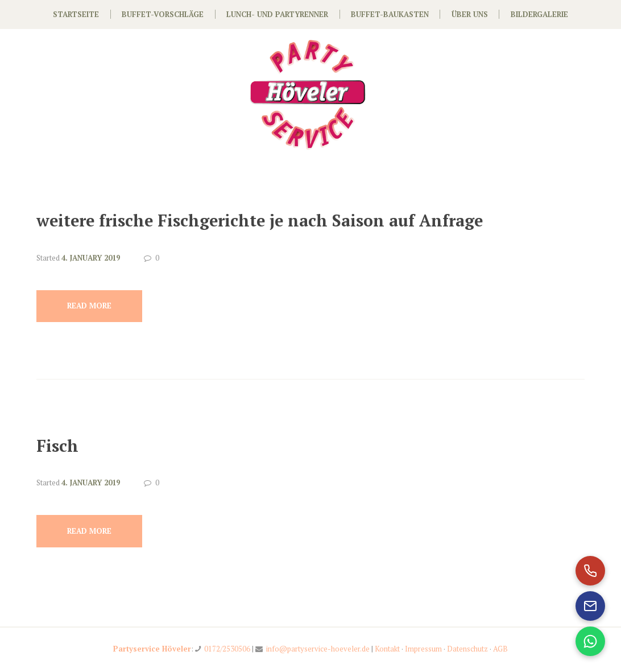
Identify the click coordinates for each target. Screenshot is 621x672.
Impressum (423, 649)
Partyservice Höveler (152, 649)
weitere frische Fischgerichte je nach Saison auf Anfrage (260, 220)
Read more (89, 306)
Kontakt (387, 649)
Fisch (57, 446)
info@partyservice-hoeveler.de (318, 649)
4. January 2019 (91, 258)
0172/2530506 (227, 649)
